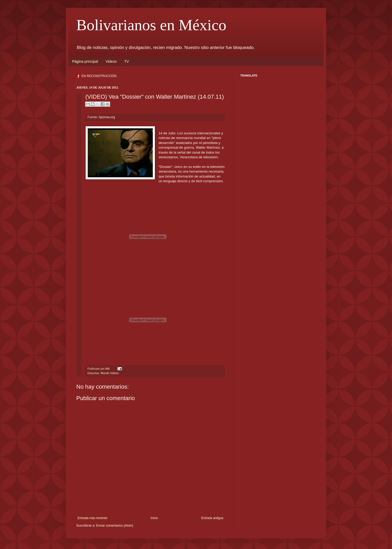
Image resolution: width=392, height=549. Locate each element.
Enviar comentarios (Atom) (115, 526)
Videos (111, 61)
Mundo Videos (110, 373)
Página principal (85, 61)
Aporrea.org (107, 117)
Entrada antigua (212, 518)
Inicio (154, 518)
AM (108, 369)
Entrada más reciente (92, 518)
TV (127, 61)
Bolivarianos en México (151, 25)
